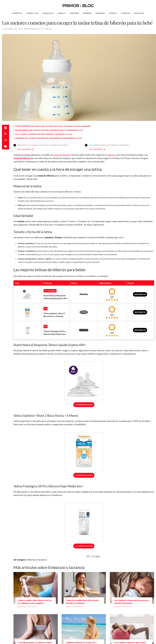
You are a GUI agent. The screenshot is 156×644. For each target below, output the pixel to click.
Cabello (62, 13)
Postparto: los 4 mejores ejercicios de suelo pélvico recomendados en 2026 (49, 138)
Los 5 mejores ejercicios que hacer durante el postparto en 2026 (44, 134)
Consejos (126, 13)
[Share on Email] (6, 146)
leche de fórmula (62, 155)
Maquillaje (48, 13)
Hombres (87, 13)
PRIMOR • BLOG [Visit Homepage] (78, 6)
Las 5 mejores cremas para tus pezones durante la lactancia (132, 602)
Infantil (113, 13)
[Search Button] (150, 13)
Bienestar (100, 13)
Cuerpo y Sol (32, 13)
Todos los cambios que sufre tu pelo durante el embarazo (82, 602)
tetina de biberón (22, 158)
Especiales (139, 13)
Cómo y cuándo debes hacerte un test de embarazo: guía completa (35, 602)
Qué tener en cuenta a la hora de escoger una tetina (43, 145)
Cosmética (17, 13)
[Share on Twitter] (6, 134)
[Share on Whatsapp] (6, 140)
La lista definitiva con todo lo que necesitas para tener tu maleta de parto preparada (53, 126)
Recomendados (25, 149)
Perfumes (74, 13)
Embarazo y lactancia (40, 29)
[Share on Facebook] (6, 128)
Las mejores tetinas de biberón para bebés (109, 145)
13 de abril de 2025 (12, 29)
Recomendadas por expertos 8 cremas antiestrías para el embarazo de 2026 (49, 130)
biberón (111, 155)
